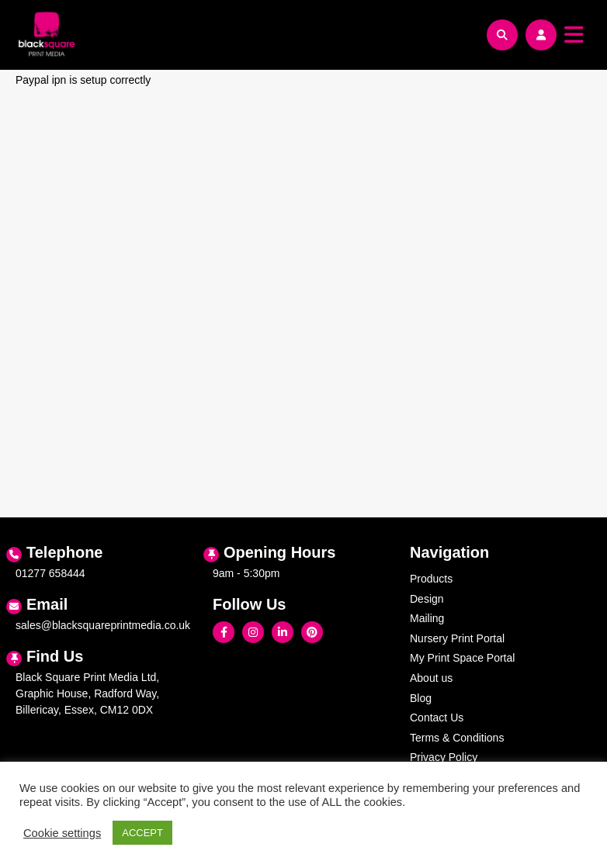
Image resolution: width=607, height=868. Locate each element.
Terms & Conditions (457, 738)
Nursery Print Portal (457, 638)
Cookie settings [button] (62, 833)
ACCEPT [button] (142, 833)
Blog (421, 698)
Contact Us (437, 718)
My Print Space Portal (462, 658)
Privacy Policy (444, 757)
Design (427, 599)
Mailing (427, 618)
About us (431, 678)
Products (431, 579)
